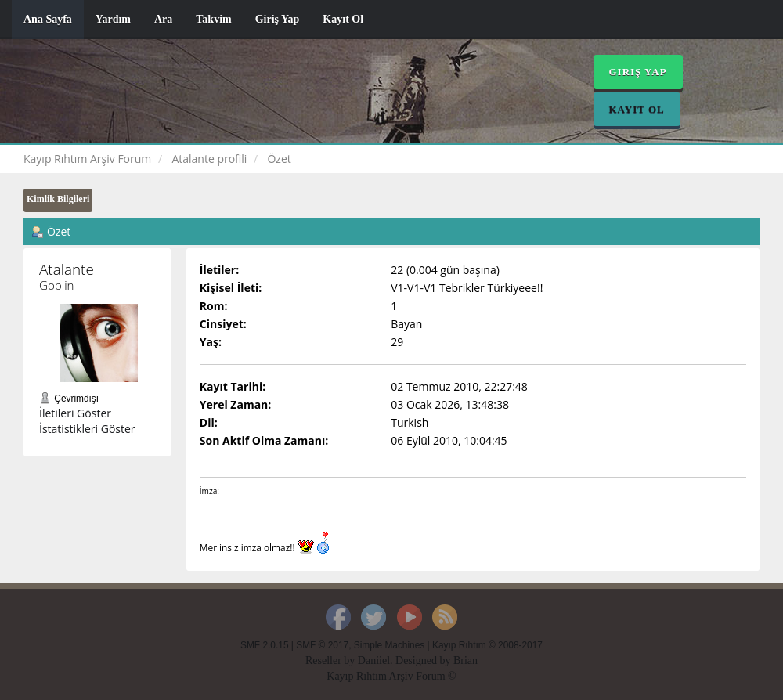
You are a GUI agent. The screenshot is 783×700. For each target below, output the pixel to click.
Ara (163, 19)
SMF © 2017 (322, 645)
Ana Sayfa (48, 19)
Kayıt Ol (343, 19)
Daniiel (374, 660)
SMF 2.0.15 (264, 645)
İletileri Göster (75, 413)
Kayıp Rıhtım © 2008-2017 (487, 645)
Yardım (113, 19)
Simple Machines (390, 645)
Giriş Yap (278, 19)
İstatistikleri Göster (87, 429)
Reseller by (332, 660)
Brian (465, 660)
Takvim (213, 19)
